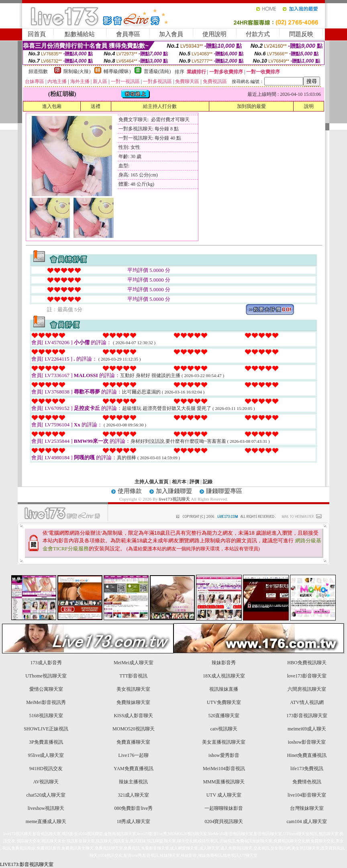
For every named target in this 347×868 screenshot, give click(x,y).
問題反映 (301, 34)
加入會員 (171, 34)
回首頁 (37, 34)
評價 (194, 482)
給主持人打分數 (160, 106)
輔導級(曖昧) (117, 71)
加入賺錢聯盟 (174, 491)
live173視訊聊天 (175, 499)
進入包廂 (52, 106)
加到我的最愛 (251, 106)
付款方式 (258, 34)
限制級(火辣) (77, 71)
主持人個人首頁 (151, 482)
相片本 (179, 482)
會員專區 (128, 34)
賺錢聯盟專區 (224, 491)
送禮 (96, 106)
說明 (309, 106)
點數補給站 (80, 34)
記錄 (208, 482)
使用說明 (214, 34)
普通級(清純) (157, 71)
